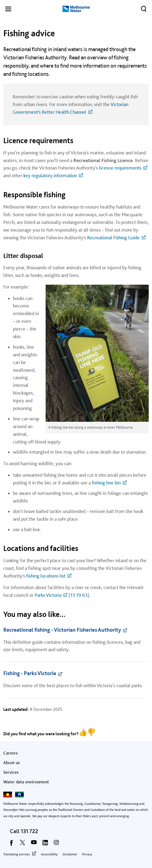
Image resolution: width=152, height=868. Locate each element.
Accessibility (49, 854)
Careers (11, 753)
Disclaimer (70, 854)
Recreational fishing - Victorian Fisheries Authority (62, 630)
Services (11, 772)
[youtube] (34, 844)
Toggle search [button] (142, 8)
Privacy (87, 854)
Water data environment (26, 782)
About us (12, 763)
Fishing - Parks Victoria (30, 673)
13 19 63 (79, 595)
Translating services (17, 854)
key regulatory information (50, 175)
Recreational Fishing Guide (113, 238)
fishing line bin (106, 483)
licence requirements (120, 168)
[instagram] (56, 844)
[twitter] (23, 844)
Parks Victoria (48, 595)
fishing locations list (46, 576)
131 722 (29, 831)
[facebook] (11, 844)
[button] (8, 10)
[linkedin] (45, 844)
